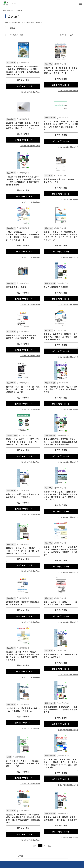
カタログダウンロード (23, 86)
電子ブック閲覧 (23, 80)
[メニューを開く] (80, 3)
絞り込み (11, 28)
